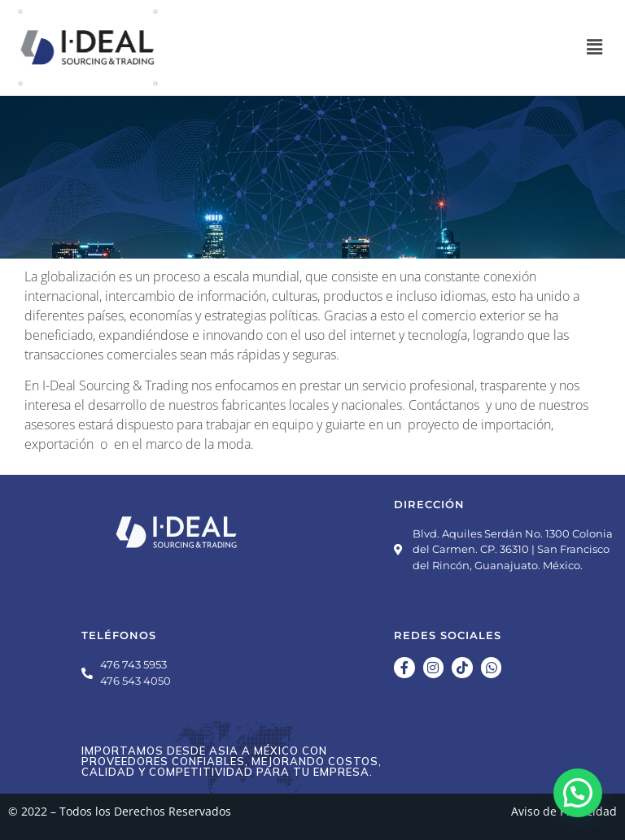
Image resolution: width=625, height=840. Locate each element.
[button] (595, 47)
